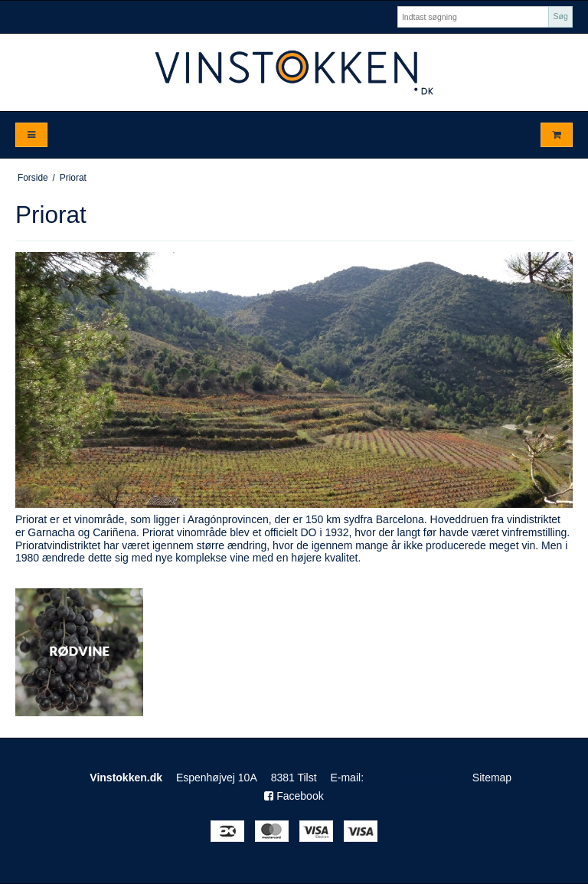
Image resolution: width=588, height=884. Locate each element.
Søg (560, 16)
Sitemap (492, 778)
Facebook (294, 796)
